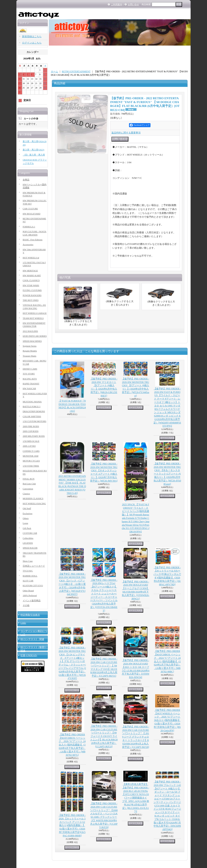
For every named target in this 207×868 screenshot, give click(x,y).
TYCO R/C (28, 571)
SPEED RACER (30, 548)
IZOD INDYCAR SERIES (35, 336)
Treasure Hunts (29, 356)
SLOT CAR (28, 581)
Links (23, 623)
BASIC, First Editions (33, 240)
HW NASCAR (29, 388)
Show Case (28, 561)
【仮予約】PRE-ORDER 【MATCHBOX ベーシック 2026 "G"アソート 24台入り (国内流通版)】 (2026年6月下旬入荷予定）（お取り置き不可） (72, 745)
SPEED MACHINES (32, 341)
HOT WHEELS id (31, 258)
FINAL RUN (29, 479)
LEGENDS (28, 543)
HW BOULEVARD (31, 214)
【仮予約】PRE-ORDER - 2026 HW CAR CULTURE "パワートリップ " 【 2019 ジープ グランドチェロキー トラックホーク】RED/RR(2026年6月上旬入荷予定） (136, 737)
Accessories (28, 244)
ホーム (54, 71)
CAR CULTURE (30, 209)
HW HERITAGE (30, 271)
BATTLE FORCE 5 (31, 406)
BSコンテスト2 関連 (32, 639)
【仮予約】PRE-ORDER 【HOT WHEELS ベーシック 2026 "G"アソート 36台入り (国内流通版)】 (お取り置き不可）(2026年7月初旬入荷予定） (167, 720)
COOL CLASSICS (31, 280)
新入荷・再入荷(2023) (33, 150)
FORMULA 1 (29, 227)
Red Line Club (29, 484)
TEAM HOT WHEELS (33, 318)
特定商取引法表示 (30, 615)
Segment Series (30, 346)
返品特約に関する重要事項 (126, 133)
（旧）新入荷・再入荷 (34, 155)
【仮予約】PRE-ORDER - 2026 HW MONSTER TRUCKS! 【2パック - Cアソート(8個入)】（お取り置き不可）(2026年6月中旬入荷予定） (72, 584)
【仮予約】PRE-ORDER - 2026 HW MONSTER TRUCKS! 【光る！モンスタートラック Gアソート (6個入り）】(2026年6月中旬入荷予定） (167, 474)
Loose (25, 523)
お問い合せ (133, 4)
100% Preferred (30, 595)
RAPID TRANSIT (31, 384)
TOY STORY (29, 374)
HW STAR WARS (31, 285)
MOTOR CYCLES (31, 461)
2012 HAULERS (30, 331)
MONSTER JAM (30, 456)
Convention (28, 489)
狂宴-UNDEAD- (29, 655)
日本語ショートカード (34, 566)
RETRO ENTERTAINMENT (76, 71)
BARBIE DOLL (30, 576)
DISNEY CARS (30, 369)
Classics (26, 494)
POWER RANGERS (32, 295)
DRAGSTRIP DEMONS (34, 411)
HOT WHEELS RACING (34, 503)
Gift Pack (27, 528)
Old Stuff (27, 508)
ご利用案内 (117, 4)
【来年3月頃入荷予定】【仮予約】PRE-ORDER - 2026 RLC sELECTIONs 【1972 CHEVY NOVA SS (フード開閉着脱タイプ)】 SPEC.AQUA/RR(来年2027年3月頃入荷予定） (136, 798)
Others (26, 518)
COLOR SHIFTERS (32, 416)
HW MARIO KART (32, 275)
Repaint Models (30, 351)
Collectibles (28, 538)
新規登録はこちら (32, 36)
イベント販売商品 (32, 600)
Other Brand (28, 591)
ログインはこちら (32, 43)
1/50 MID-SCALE (31, 441)
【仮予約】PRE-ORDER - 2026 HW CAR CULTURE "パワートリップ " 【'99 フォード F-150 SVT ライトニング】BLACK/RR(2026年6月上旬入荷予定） (104, 736)
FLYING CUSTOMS (32, 290)
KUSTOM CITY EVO (33, 585)
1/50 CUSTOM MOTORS (34, 421)
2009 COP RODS (31, 431)
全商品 (26, 180)
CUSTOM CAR (30, 533)
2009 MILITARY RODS (34, 436)
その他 (26, 605)
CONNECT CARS (31, 451)
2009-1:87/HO (29, 446)
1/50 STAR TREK (31, 466)
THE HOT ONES (31, 300)
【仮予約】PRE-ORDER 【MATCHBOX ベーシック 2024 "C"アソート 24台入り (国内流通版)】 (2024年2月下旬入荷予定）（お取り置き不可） (167, 661)
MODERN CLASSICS (33, 498)
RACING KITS (30, 379)
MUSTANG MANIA (32, 402)
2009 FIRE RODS (31, 426)
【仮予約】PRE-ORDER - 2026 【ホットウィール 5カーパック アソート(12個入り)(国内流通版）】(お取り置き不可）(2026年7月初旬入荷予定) (72, 825)
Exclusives (28, 513)
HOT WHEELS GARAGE (35, 313)
